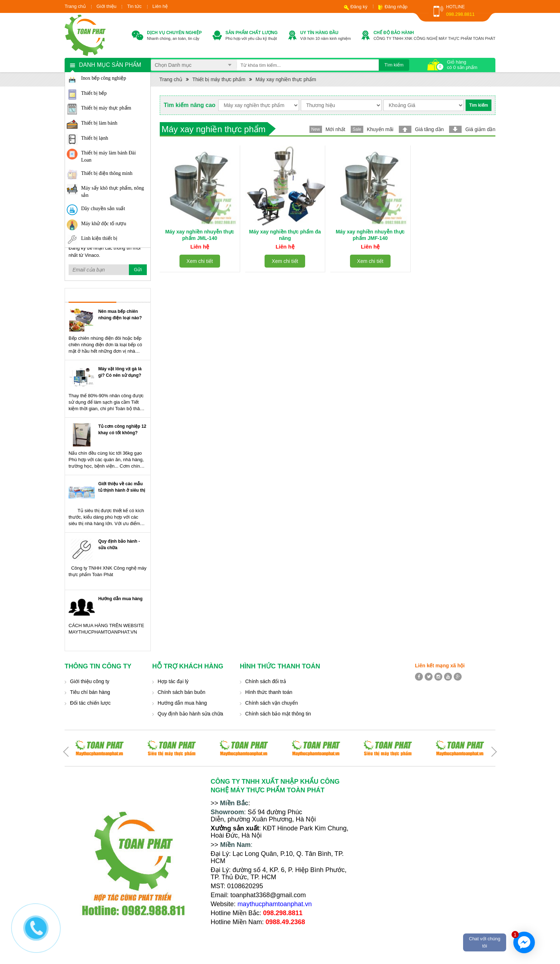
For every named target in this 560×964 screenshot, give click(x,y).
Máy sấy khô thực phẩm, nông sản (113, 192)
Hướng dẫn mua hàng (120, 599)
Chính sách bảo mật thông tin (278, 714)
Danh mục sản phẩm (110, 65)
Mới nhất (335, 129)
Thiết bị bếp (94, 93)
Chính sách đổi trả (266, 681)
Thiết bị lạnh (95, 138)
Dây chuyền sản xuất (103, 208)
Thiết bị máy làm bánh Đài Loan (108, 156)
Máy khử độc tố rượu (104, 224)
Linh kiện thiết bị (99, 238)
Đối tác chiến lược (90, 703)
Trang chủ (75, 6)
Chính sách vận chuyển (272, 703)
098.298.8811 (461, 14)
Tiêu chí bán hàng (90, 692)
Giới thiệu (106, 6)
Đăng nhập (396, 7)
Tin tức (134, 6)
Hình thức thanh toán (269, 692)
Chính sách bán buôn (181, 692)
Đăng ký (359, 7)
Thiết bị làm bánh (99, 123)
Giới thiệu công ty (90, 681)
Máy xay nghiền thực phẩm (286, 79)
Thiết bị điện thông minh (107, 173)
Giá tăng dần (429, 129)
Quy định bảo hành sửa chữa (190, 714)
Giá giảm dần (480, 129)
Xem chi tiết (200, 261)
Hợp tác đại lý (173, 681)
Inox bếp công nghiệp (104, 78)
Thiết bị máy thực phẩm (106, 108)
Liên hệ (160, 6)
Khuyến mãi (380, 129)
